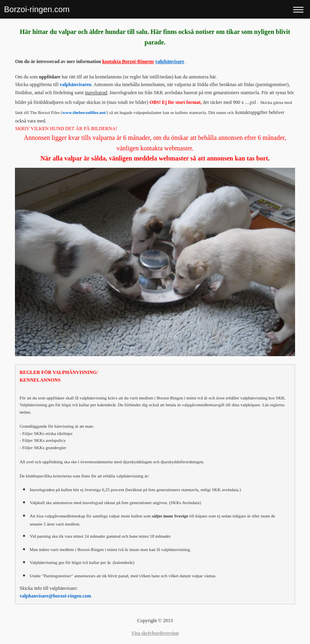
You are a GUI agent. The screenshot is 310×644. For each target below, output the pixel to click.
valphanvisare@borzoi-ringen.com (55, 596)
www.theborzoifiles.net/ (84, 112)
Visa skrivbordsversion (155, 633)
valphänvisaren (75, 84)
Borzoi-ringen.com (37, 9)
